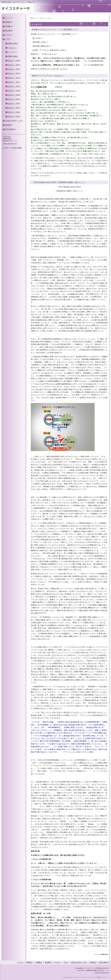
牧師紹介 (9, 22)
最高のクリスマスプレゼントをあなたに (47, 76)
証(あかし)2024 (14, 112)
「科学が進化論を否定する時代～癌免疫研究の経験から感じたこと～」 (59, 182)
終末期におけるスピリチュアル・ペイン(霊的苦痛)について (54, 30)
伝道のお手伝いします (14, 121)
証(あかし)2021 (14, 99)
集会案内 (9, 31)
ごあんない (12, 48)
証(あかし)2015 (14, 74)
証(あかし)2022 (14, 104)
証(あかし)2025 (14, 117)
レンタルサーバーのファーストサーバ (84, 977)
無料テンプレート (103, 977)
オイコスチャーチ (16, 8)
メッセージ (12, 52)
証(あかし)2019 (14, 91)
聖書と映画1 (13, 56)
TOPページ (34, 18)
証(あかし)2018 (14, 86)
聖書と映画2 (13, 44)
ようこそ (9, 18)
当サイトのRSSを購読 (13, 148)
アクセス (9, 35)
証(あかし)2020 (14, 95)
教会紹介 (9, 125)
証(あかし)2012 (14, 61)
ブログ (41, 18)
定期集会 (9, 26)
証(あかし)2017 (14, 82)
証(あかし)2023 (14, 108)
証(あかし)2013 (14, 65)
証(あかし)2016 (14, 78)
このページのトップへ (101, 954)
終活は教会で (11, 129)
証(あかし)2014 (14, 69)
